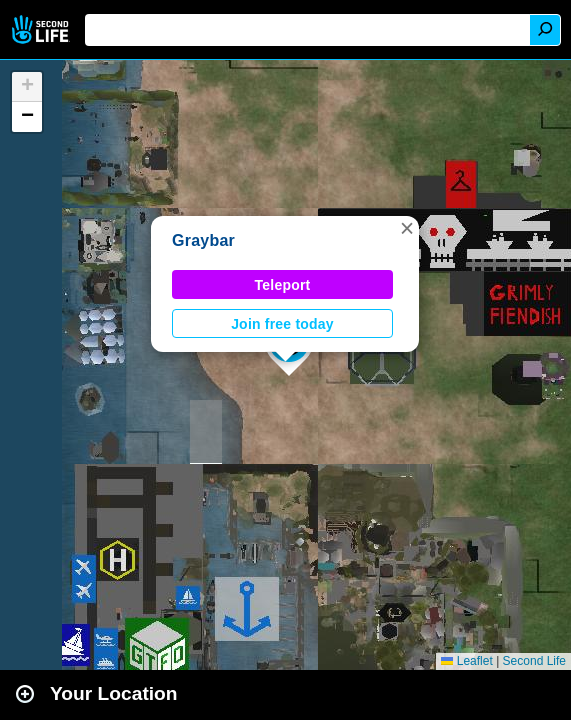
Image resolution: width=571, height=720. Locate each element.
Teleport (283, 285)
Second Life (42, 29)
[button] (407, 228)
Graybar (203, 240)
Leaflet (466, 661)
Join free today (282, 324)
